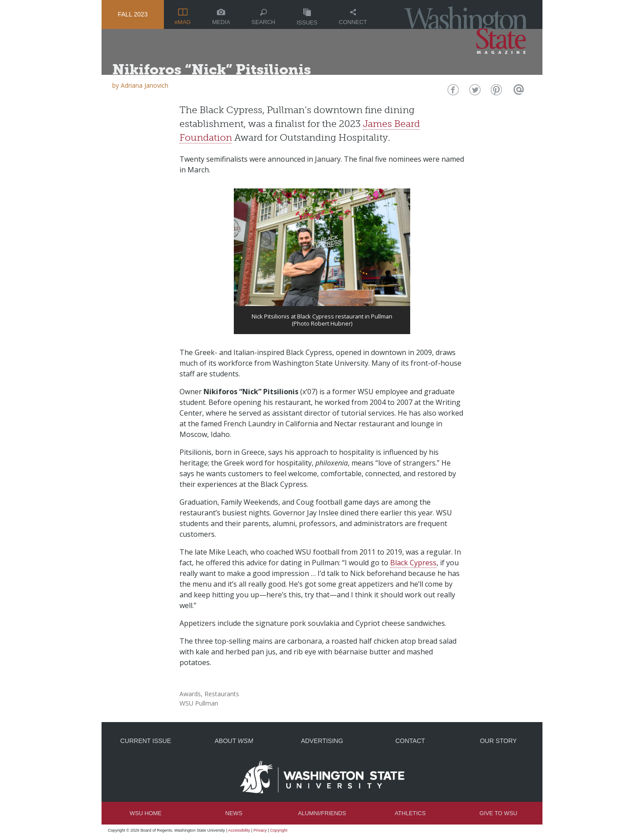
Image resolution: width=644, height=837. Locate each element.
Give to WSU (499, 813)
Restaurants (222, 694)
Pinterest (495, 92)
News (234, 813)
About (234, 741)
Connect (353, 17)
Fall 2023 (132, 14)
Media (221, 17)
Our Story (499, 741)
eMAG (183, 17)
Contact (410, 741)
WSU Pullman (199, 703)
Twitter (474, 92)
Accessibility (239, 830)
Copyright (279, 830)
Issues (307, 17)
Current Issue (146, 741)
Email (517, 92)
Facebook (452, 92)
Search (263, 17)
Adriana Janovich (145, 85)
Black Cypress (413, 563)
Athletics (410, 813)
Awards (190, 694)
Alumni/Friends (322, 813)
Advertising (322, 741)
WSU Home (146, 813)
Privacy (260, 830)
